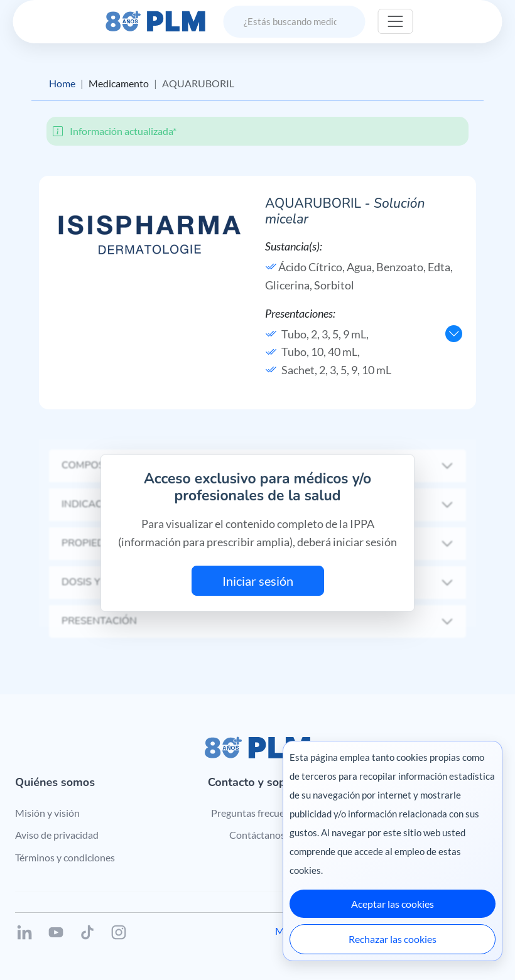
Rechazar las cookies (393, 939)
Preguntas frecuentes (257, 813)
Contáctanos (257, 835)
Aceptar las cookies (393, 904)
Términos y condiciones (65, 857)
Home (62, 83)
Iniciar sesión (258, 581)
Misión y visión (47, 813)
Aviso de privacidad (57, 835)
